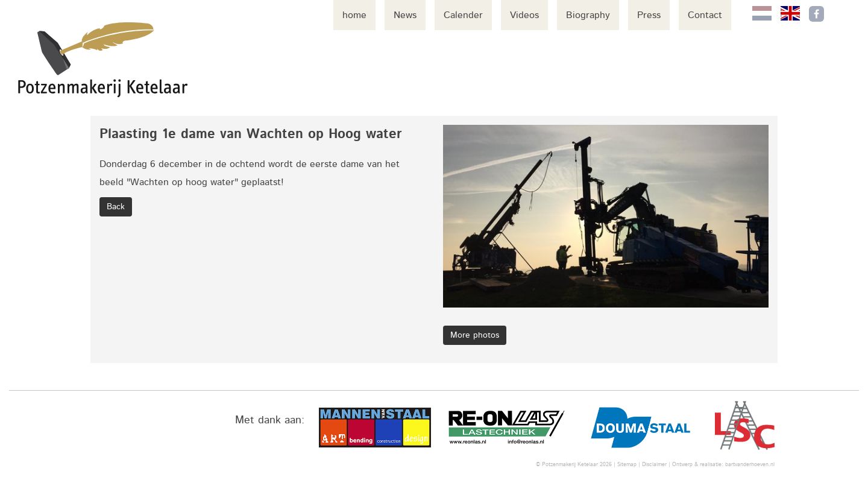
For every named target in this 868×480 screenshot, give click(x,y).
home (354, 15)
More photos (475, 335)
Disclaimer (654, 465)
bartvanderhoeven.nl (750, 465)
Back (116, 207)
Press (649, 15)
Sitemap (627, 465)
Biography (588, 15)
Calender (463, 15)
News (405, 15)
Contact (705, 15)
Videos (524, 15)
